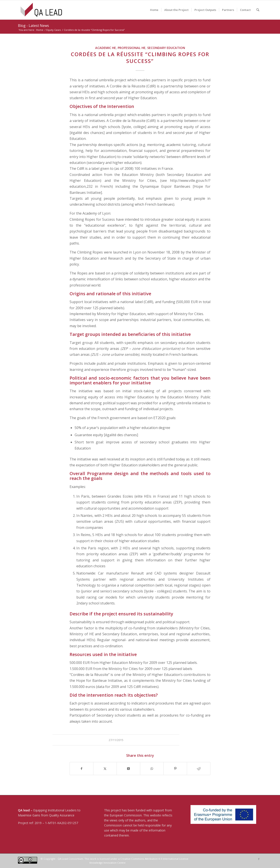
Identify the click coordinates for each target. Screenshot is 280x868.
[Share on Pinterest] (175, 769)
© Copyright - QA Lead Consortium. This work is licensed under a (80, 859)
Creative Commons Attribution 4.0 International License (154, 859)
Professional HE (132, 48)
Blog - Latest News (33, 26)
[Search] (258, 10)
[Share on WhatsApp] (152, 769)
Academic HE (106, 48)
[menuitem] (154, 10)
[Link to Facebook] (259, 859)
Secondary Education (166, 48)
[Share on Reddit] (199, 769)
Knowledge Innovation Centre (108, 863)
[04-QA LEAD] (41, 10)
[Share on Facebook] (81, 769)
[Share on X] (105, 769)
